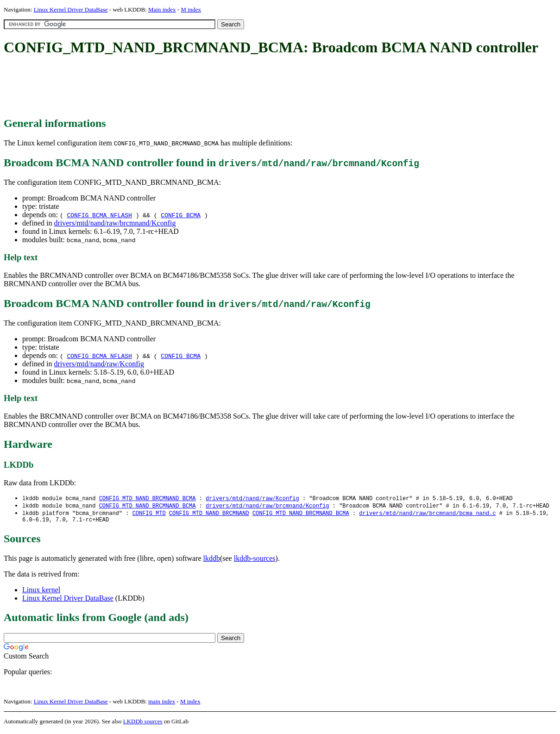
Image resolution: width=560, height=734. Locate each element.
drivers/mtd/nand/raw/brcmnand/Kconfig (115, 223)
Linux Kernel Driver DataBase (71, 9)
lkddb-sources (255, 561)
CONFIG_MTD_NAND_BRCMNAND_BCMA (148, 499)
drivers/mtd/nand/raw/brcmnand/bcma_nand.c (427, 514)
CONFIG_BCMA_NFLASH (99, 215)
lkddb (212, 561)
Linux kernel (41, 593)
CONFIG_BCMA (181, 215)
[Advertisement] (172, 87)
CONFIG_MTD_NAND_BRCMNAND (209, 514)
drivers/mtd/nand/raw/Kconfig (99, 364)
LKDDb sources (143, 724)
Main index (162, 9)
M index (191, 9)
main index (162, 704)
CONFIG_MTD (149, 514)
